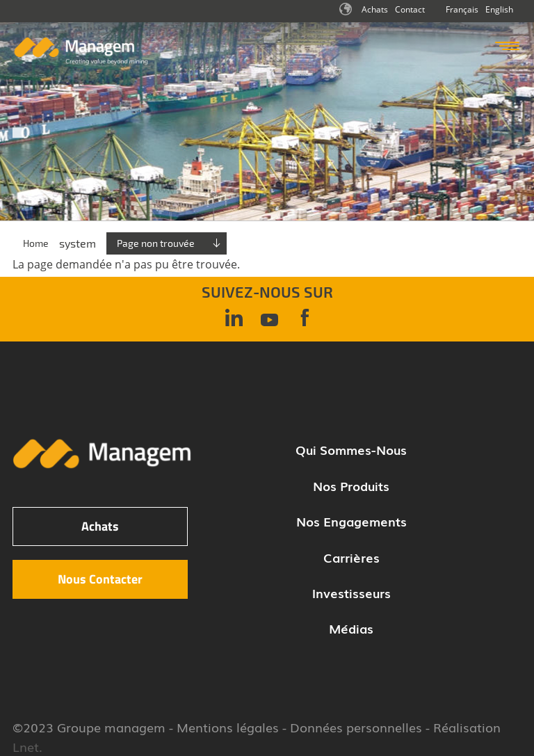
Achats (375, 9)
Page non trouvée (156, 243)
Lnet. (27, 746)
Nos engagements (351, 521)
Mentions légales (228, 727)
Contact (410, 9)
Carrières (351, 557)
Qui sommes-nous (351, 449)
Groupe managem (111, 727)
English (499, 9)
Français (462, 9)
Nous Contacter (100, 579)
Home (36, 243)
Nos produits (351, 485)
